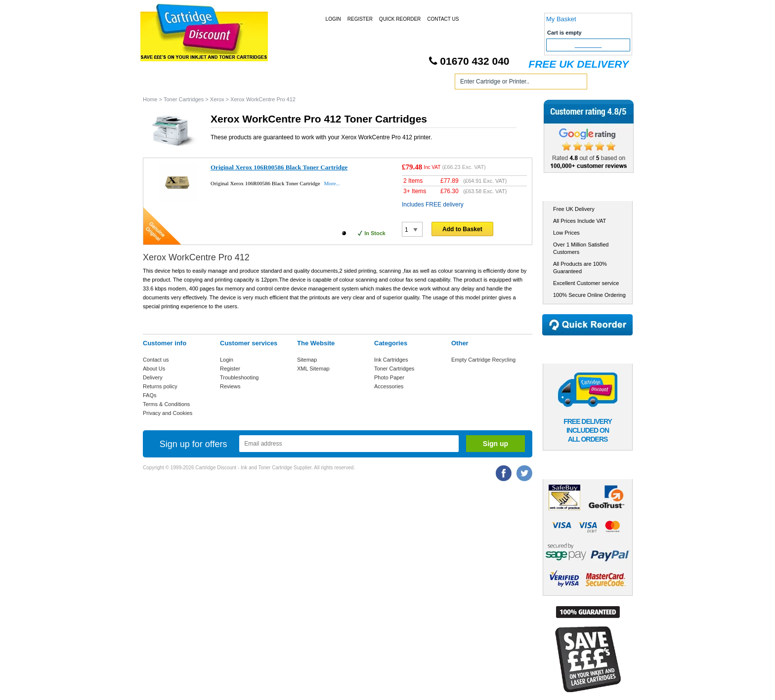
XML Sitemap (313, 369)
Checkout (588, 45)
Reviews (230, 386)
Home (162, 83)
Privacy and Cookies (168, 413)
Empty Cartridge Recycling (483, 360)
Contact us (156, 360)
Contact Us (443, 19)
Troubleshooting (239, 377)
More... (332, 183)
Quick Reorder (400, 19)
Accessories (389, 386)
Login (333, 19)
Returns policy (160, 386)
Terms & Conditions (166, 404)
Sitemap (307, 360)
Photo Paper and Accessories (389, 83)
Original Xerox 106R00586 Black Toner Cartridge (279, 167)
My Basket (561, 19)
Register (360, 19)
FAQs (150, 395)
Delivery (153, 377)
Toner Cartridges (293, 83)
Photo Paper (389, 377)
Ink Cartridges (219, 83)
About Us (154, 369)
